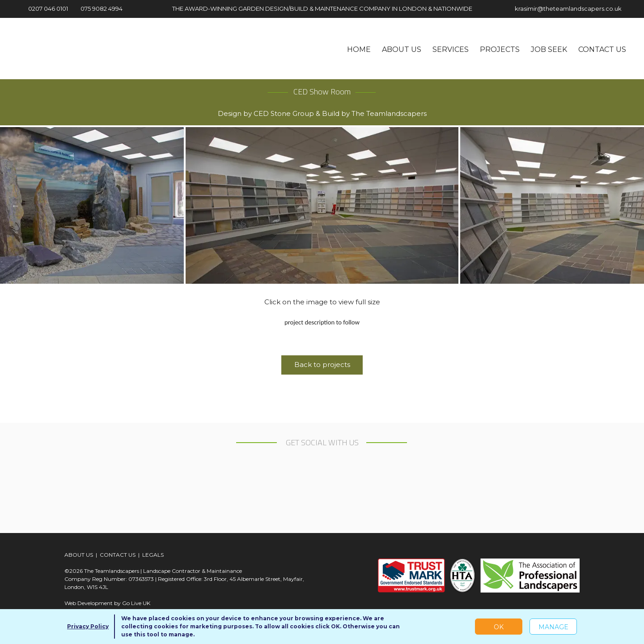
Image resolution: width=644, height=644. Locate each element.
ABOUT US (79, 555)
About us (402, 49)
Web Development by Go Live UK (107, 603)
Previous (16, 205)
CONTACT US (118, 555)
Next (628, 205)
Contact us (602, 49)
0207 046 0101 (43, 9)
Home (359, 49)
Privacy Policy (88, 626)
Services (451, 49)
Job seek (549, 49)
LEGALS (153, 555)
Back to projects (322, 365)
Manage (553, 627)
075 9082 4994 (98, 9)
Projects (500, 49)
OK (499, 627)
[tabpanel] (322, 205)
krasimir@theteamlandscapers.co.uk (561, 9)
